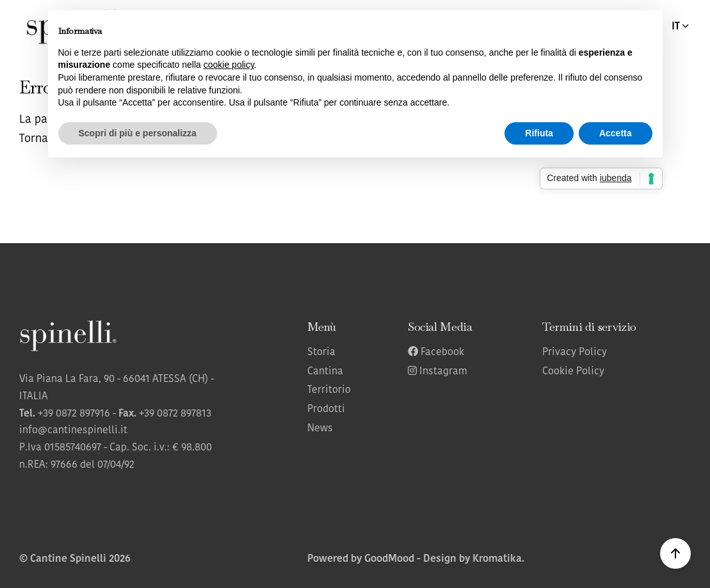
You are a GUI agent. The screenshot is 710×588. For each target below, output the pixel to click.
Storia (321, 353)
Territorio (329, 390)
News (320, 429)
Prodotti (326, 409)
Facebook (436, 353)
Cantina (325, 372)
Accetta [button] (616, 133)
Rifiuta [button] (539, 133)
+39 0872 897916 (74, 414)
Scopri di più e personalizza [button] (138, 133)
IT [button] (681, 26)
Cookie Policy (573, 372)
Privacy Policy (575, 353)
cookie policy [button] (229, 65)
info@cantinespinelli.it (73, 431)
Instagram (438, 372)
